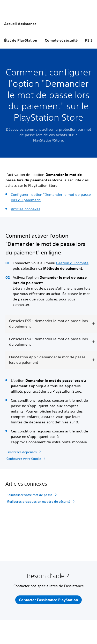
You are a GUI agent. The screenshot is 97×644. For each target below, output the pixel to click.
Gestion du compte (72, 263)
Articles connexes (26, 209)
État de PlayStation (21, 40)
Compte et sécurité (61, 40)
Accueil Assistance (20, 24)
